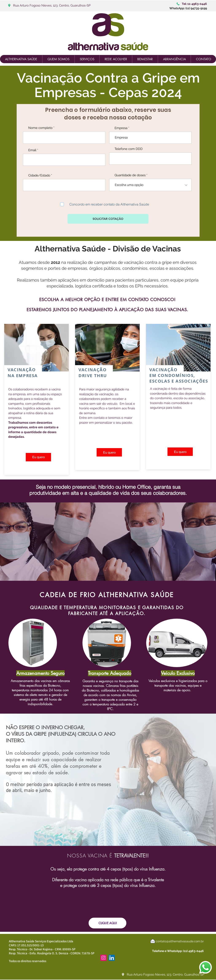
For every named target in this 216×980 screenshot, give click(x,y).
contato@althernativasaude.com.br (180, 941)
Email (32, 150)
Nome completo (40, 128)
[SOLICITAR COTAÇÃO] (108, 219)
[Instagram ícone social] (103, 958)
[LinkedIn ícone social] (112, 958)
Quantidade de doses (130, 175)
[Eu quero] (38, 457)
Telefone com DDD (129, 149)
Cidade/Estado (39, 176)
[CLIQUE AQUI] (107, 923)
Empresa (121, 128)
